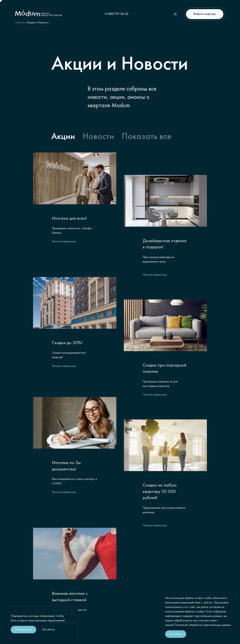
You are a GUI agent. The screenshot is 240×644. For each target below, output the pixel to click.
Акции (63, 137)
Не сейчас (49, 630)
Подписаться (23, 630)
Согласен (176, 634)
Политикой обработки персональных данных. (203, 625)
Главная (20, 23)
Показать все (147, 137)
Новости (98, 137)
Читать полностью (64, 242)
